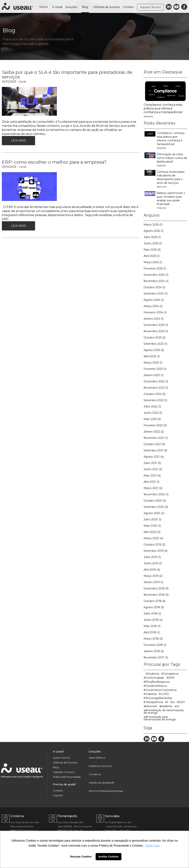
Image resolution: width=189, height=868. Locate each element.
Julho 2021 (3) (152, 463)
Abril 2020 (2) (152, 532)
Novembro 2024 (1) (156, 281)
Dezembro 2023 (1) (156, 325)
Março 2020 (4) (153, 538)
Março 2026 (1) (153, 225)
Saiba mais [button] (152, 846)
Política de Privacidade (67, 777)
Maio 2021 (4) (152, 476)
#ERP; (171, 678)
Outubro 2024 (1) (154, 287)
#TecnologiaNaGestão (158, 698)
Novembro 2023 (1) (156, 331)
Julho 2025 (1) (152, 237)
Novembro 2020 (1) (156, 494)
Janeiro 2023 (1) (153, 375)
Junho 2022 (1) (153, 413)
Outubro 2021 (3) (154, 444)
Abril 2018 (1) (152, 632)
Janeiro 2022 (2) (154, 432)
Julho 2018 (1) (152, 614)
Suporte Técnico (151, 7)
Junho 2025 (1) (153, 243)
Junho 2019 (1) (153, 563)
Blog (85, 7)
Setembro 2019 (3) (156, 551)
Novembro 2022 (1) (156, 388)
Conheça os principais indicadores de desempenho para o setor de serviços (171, 179)
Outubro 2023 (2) (154, 337)
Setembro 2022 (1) (155, 400)
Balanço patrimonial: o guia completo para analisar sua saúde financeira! (171, 200)
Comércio (95, 774)
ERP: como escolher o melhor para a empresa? (54, 162)
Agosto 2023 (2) (154, 350)
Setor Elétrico (97, 758)
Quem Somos (61, 758)
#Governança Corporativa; (160, 690)
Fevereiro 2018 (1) (155, 645)
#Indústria (150, 694)
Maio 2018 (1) (152, 626)
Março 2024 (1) (153, 306)
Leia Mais (19, 141)
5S (167, 702)
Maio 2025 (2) (152, 250)
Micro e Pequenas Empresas (106, 791)
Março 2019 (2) (153, 576)
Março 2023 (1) (153, 363)
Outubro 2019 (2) (154, 545)
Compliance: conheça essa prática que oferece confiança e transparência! (163, 108)
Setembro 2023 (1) (155, 344)
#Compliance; (170, 674)
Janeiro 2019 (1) (153, 582)
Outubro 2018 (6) (154, 601)
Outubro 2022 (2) (154, 394)
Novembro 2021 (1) (156, 438)
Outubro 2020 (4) (155, 501)
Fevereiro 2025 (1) (155, 268)
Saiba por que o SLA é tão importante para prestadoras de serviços (67, 74)
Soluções (71, 7)
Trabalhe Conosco (64, 772)
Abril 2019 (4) (152, 570)
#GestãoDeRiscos (155, 686)
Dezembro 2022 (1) (156, 381)
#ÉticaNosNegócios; (157, 682)
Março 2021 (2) (153, 488)
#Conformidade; (154, 678)
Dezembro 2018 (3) (156, 588)
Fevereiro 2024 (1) (155, 312)
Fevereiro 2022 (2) (155, 425)
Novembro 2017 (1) (156, 657)
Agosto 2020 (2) (154, 513)
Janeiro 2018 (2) (154, 651)
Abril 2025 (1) (152, 256)
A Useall (57, 7)
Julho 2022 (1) (152, 407)
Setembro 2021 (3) (155, 450)
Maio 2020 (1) (152, 526)
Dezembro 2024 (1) (156, 275)
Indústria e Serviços (100, 766)
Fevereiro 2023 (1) (155, 369)
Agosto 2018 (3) (154, 607)
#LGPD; (164, 694)
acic (177, 706)
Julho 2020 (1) (152, 519)
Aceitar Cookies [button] (108, 857)
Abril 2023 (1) (152, 356)
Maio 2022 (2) (152, 419)
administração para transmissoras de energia (160, 718)
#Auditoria (152, 674)
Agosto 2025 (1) (153, 231)
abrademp (166, 706)
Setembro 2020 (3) (156, 507)
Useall (22, 82)
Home (43, 7)
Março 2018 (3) (153, 639)
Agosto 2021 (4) (154, 457)
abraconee (150, 706)
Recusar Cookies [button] (81, 857)
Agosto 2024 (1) (154, 300)
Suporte (58, 795)
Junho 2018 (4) (153, 620)
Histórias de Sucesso (107, 7)
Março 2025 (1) (153, 262)
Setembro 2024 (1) (156, 294)
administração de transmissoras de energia (164, 712)
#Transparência (153, 702)
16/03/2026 (148, 117)
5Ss (172, 702)
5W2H (181, 702)
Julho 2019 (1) (152, 557)
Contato (128, 7)
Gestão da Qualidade (102, 783)
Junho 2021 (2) (153, 469)
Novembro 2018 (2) (156, 595)
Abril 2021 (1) (151, 482)
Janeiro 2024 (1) (154, 319)
